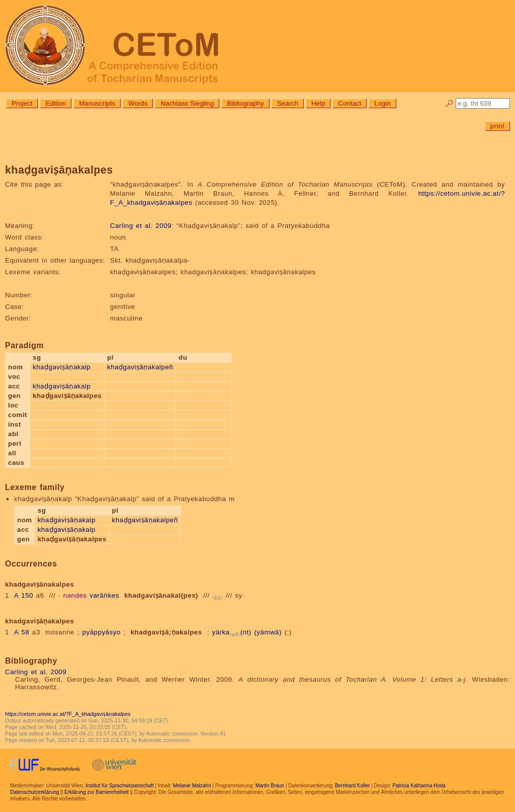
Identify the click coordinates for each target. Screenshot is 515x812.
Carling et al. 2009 (141, 226)
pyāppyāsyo (102, 632)
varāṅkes (104, 595)
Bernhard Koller (352, 786)
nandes (75, 595)
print (497, 126)
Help (318, 103)
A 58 (22, 632)
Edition (56, 103)
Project (22, 103)
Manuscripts (97, 103)
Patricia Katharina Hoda (419, 786)
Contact (350, 103)
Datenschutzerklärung (34, 792)
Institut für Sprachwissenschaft (120, 786)
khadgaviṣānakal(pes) (161, 595)
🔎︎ (449, 103)
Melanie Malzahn (192, 786)
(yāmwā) (268, 632)
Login (382, 103)
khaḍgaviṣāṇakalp (62, 367)
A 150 (24, 595)
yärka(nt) (232, 632)
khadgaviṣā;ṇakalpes (166, 632)
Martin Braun (270, 786)
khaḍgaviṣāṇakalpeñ (140, 367)
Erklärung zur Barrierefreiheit (97, 792)
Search (288, 103)
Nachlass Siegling (187, 103)
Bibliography (245, 103)
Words (138, 103)
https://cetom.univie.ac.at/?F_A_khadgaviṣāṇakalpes (68, 714)
